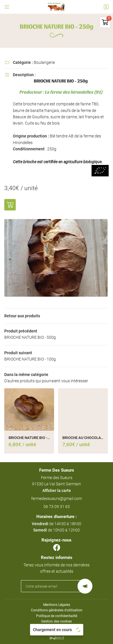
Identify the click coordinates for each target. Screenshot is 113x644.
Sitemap (57, 627)
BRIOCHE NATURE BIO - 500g (29, 438)
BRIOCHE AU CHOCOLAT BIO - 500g (83, 438)
